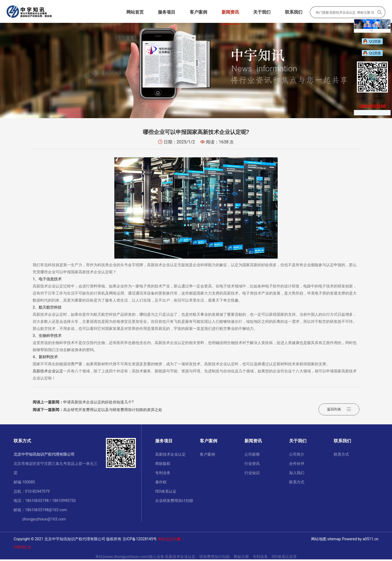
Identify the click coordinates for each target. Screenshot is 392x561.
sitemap (334, 541)
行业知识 (252, 474)
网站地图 (319, 541)
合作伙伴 (297, 465)
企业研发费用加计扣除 (174, 502)
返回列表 (339, 407)
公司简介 (297, 456)
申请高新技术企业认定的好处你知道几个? (83, 404)
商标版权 (163, 465)
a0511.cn (370, 541)
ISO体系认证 (166, 493)
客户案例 (207, 456)
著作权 (161, 484)
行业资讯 (252, 465)
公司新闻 (252, 456)
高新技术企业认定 (48, 373)
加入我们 (297, 474)
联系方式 (297, 484)
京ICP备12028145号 (140, 541)
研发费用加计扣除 (215, 558)
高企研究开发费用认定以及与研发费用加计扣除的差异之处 (97, 411)
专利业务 (163, 474)
